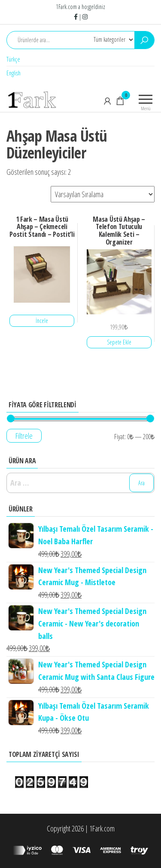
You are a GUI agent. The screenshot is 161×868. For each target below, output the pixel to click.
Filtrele (24, 436)
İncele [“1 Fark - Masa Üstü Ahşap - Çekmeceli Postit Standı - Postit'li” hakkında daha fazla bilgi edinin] (42, 321)
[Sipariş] (103, 194)
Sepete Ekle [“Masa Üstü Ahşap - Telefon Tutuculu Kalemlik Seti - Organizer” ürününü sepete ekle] (119, 342)
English (14, 73)
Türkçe (13, 59)
